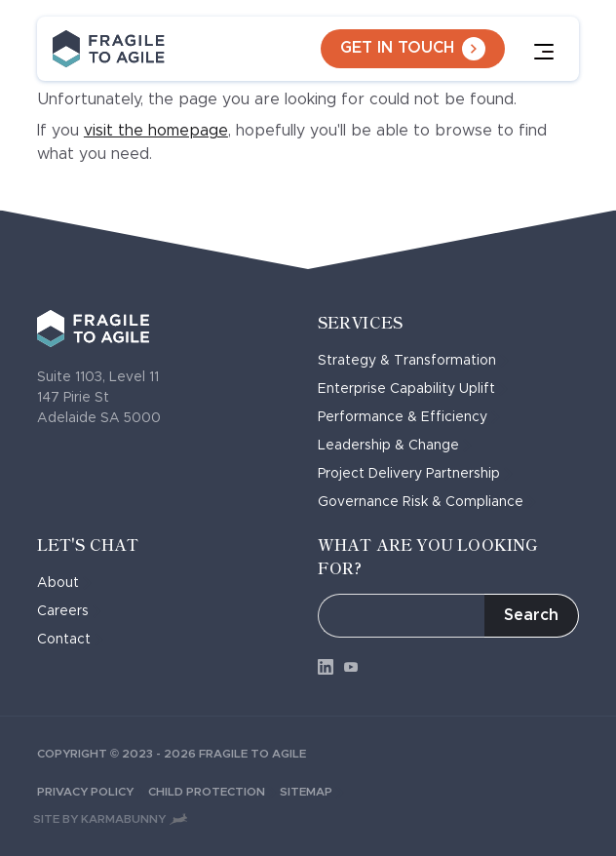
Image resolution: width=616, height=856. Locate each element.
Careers (69, 611)
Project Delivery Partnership (415, 474)
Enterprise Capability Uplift (413, 389)
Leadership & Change (395, 446)
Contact (70, 640)
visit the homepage (156, 131)
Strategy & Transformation (413, 361)
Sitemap (312, 792)
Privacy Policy (93, 792)
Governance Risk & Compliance (427, 502)
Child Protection (214, 792)
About (64, 583)
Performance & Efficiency (409, 417)
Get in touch (413, 49)
